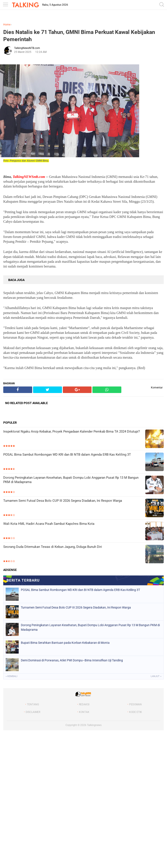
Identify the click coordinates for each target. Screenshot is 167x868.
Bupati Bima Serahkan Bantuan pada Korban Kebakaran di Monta (65, 643)
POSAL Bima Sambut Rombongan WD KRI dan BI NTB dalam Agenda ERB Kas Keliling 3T (67, 455)
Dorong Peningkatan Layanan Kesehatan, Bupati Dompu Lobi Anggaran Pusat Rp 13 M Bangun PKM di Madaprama (71, 480)
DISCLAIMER (33, 712)
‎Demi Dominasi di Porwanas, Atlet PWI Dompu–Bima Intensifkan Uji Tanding (72, 660)
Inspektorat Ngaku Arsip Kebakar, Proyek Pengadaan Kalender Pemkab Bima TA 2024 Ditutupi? (72, 431)
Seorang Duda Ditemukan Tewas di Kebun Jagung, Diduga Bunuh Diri (53, 547)
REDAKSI (84, 704)
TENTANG (33, 704)
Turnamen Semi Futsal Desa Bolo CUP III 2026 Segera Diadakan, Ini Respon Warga (63, 501)
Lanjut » (156, 676)
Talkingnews (94, 725)
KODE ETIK (136, 712)
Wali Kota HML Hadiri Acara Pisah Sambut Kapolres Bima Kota (49, 524)
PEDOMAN (135, 704)
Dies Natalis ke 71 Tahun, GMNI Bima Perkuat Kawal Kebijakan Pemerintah (79, 36)
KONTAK (84, 712)
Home (7, 25)
